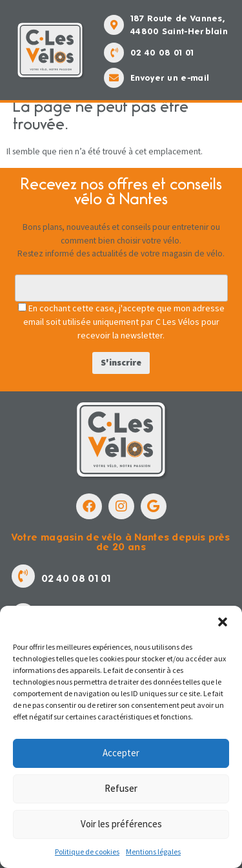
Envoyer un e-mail (170, 78)
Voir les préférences (121, 824)
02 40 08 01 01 (162, 53)
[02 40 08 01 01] (114, 53)
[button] (223, 622)
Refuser (121, 788)
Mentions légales (153, 852)
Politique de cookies (87, 852)
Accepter (121, 753)
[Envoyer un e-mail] (114, 78)
